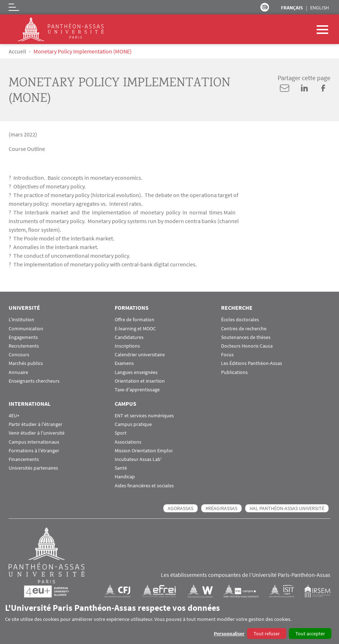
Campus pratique (133, 424)
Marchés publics (26, 363)
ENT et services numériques (144, 416)
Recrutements (24, 346)
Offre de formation (135, 320)
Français (292, 8)
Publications (234, 372)
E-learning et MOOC (135, 329)
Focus (227, 355)
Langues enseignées (136, 372)
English (320, 8)
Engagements (23, 337)
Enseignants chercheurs (34, 381)
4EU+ (14, 416)
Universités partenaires (33, 468)
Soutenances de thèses (246, 337)
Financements (24, 459)
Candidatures (129, 337)
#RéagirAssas (221, 508)
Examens (124, 363)
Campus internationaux (34, 442)
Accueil (17, 51)
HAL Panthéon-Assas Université (287, 508)
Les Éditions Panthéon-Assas (252, 363)
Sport (121, 433)
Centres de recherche (244, 329)
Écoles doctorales (240, 320)
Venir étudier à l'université (37, 433)
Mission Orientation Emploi (144, 451)
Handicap (125, 477)
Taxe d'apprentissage (137, 390)
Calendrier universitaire (140, 355)
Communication (26, 329)
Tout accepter (310, 634)
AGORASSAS (180, 508)
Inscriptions (127, 346)
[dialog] (169, 621)
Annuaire (18, 372)
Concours (19, 355)
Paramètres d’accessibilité (265, 7)
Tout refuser (267, 634)
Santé (121, 468)
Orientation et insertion (140, 381)
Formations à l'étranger (34, 451)
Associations (128, 442)
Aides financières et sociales (144, 486)
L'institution (21, 320)
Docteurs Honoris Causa (247, 346)
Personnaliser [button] (229, 634)
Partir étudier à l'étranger (36, 424)
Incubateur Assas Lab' (138, 459)
